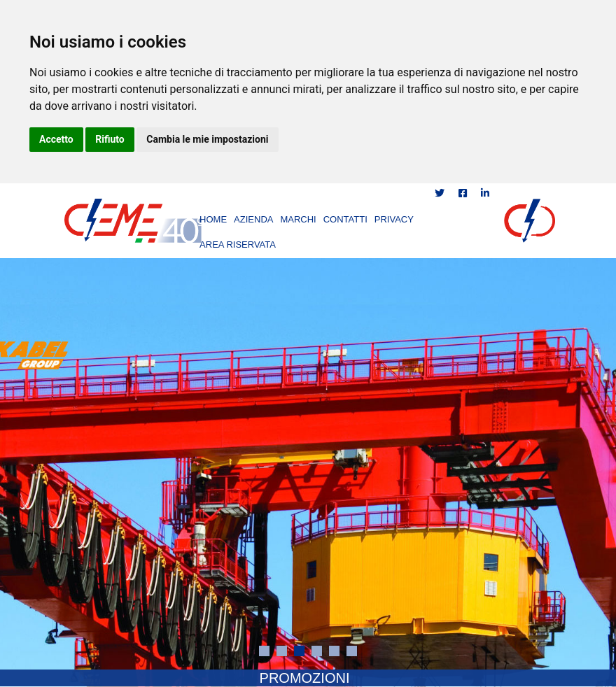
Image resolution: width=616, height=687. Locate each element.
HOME (213, 219)
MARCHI (298, 219)
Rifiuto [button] (110, 139)
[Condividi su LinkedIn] (485, 193)
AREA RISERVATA (238, 245)
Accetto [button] (56, 139)
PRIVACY (394, 219)
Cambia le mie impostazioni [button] (207, 139)
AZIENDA (253, 219)
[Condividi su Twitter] (441, 193)
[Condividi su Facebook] (464, 193)
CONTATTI (345, 219)
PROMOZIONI (305, 678)
